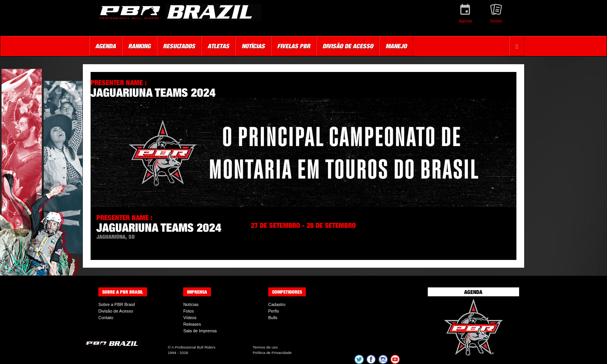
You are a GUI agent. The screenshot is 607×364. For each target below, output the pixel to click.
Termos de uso (265, 347)
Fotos (189, 311)
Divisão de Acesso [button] (348, 46)
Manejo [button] (396, 46)
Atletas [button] (218, 46)
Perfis (274, 311)
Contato (106, 318)
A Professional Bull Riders (194, 347)
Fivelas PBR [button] (294, 46)
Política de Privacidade (272, 353)
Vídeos (190, 318)
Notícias (191, 304)
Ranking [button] (139, 46)
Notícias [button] (253, 46)
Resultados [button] (179, 46)
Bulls (273, 318)
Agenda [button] (105, 46)
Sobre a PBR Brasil (117, 304)
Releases (192, 324)
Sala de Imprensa (200, 331)
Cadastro (277, 304)
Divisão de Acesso (116, 311)
